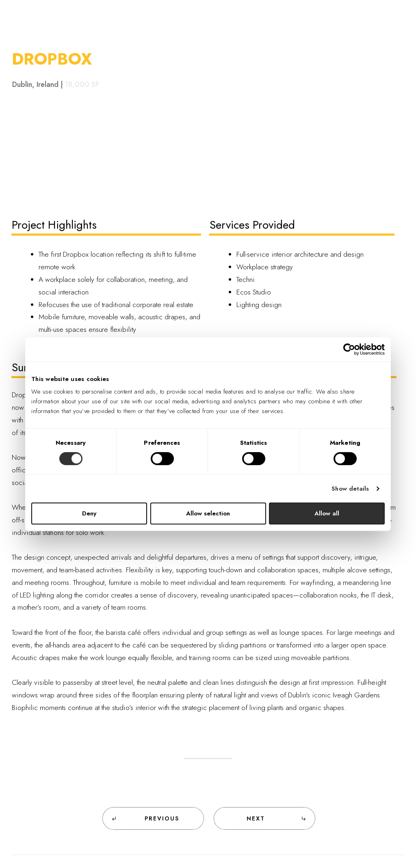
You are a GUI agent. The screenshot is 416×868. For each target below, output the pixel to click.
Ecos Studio (254, 292)
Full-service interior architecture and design (300, 254)
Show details (350, 489)
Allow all (327, 513)
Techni (246, 279)
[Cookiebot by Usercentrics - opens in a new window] (349, 349)
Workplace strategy (265, 267)
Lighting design (259, 305)
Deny (89, 513)
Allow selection (208, 513)
